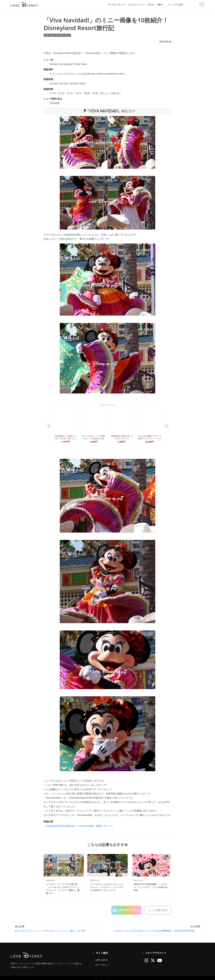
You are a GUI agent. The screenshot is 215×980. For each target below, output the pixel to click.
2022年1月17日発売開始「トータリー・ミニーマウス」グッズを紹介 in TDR (151, 883)
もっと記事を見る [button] (158, 906)
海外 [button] (160, 5)
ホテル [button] (150, 5)
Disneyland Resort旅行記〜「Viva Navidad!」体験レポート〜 (80, 821)
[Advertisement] (107, 422)
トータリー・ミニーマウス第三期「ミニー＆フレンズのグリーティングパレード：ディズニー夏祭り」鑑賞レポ (63, 884)
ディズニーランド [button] (116, 5)
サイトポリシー (103, 960)
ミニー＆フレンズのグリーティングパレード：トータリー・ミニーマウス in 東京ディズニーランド (106, 883)
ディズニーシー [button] (136, 5)
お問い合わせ (102, 955)
